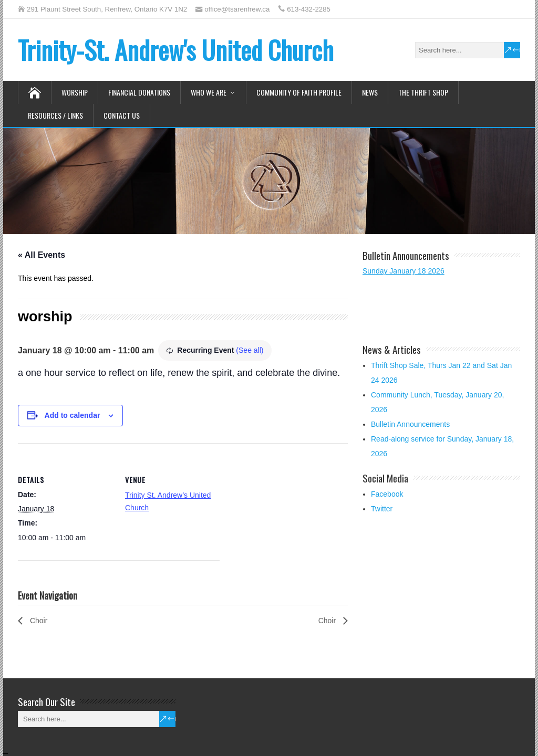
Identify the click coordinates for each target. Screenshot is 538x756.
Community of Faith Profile (299, 92)
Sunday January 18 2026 (403, 271)
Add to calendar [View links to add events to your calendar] (73, 415)
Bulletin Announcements (410, 424)
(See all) (250, 350)
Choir (38, 621)
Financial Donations (139, 92)
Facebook (387, 494)
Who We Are (209, 92)
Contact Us (122, 115)
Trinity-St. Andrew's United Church (176, 50)
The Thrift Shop (423, 92)
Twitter (382, 509)
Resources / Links (55, 115)
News (370, 92)
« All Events (42, 255)
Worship (75, 92)
